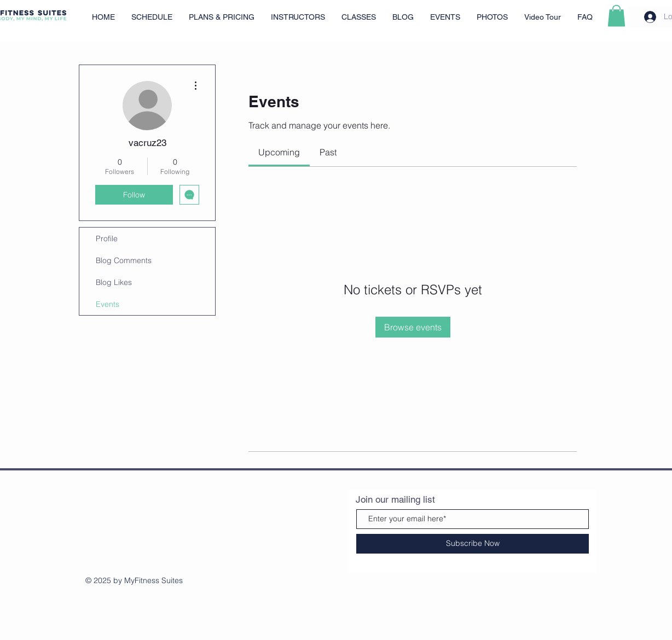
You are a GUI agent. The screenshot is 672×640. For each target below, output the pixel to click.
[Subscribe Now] (473, 544)
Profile (107, 238)
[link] (279, 152)
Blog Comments (124, 260)
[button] (616, 16)
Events (108, 304)
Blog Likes (114, 282)
